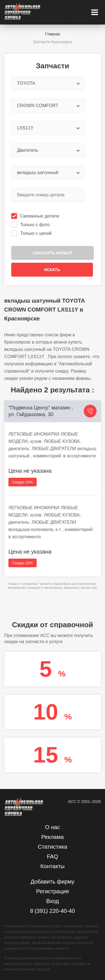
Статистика (53, 847)
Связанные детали (36, 216)
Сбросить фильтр (53, 253)
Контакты (52, 866)
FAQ (52, 856)
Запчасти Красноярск (53, 42)
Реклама (52, 837)
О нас (53, 827)
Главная (53, 34)
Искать (52, 270)
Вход (53, 901)
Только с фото (31, 225)
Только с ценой (32, 233)
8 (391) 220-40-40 (52, 911)
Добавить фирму (53, 882)
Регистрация (53, 891)
